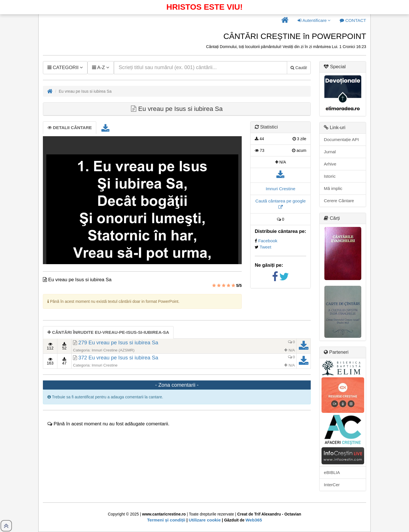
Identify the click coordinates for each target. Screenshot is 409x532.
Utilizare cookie (205, 520)
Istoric (330, 176)
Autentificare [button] (314, 20)
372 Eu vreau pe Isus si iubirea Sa (118, 358)
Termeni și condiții (166, 520)
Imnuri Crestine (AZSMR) (113, 350)
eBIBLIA (332, 472)
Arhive (330, 164)
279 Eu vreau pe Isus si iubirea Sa (118, 342)
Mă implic (333, 188)
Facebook (268, 241)
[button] (285, 20)
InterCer (332, 485)
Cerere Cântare (339, 201)
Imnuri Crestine (280, 189)
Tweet (265, 247)
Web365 (254, 520)
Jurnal (330, 152)
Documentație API (341, 139)
